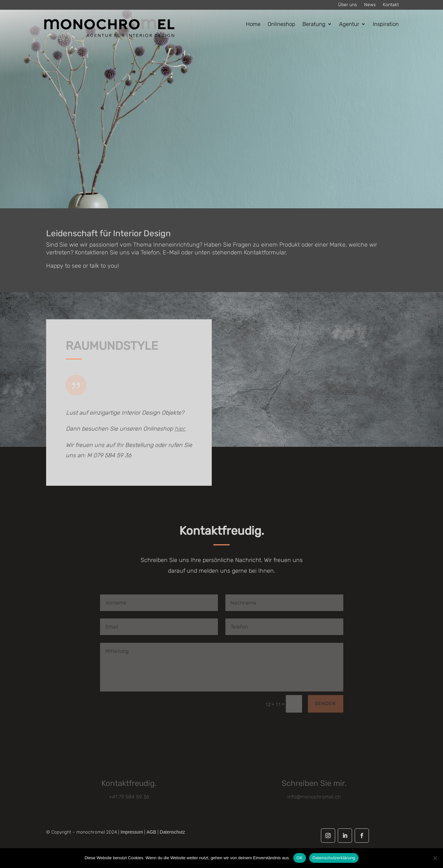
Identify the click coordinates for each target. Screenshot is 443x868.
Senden (326, 704)
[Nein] (435, 858)
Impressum (132, 832)
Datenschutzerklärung (334, 858)
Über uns (348, 5)
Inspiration (386, 24)
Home (253, 24)
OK (300, 858)
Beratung (314, 24)
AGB (151, 832)
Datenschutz (172, 832)
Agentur (349, 24)
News (370, 5)
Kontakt (391, 5)
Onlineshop (281, 24)
